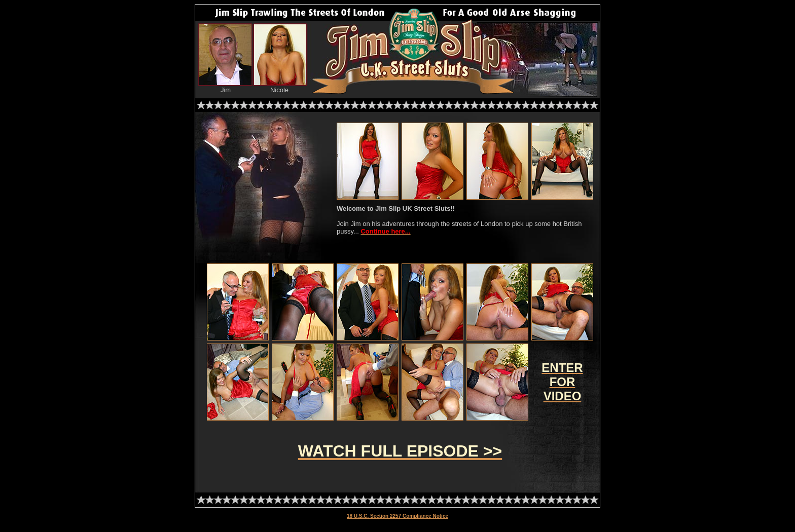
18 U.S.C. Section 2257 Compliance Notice (397, 516)
